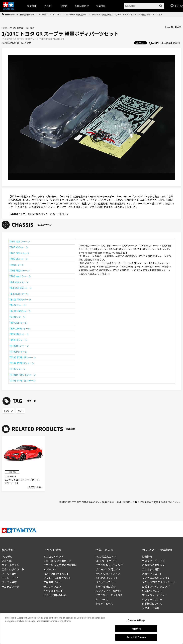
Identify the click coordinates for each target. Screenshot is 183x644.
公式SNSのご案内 (152, 591)
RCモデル (43, 14)
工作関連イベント (53, 582)
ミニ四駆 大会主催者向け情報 (60, 565)
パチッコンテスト (105, 582)
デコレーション (10, 578)
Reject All (136, 630)
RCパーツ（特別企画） (77, 14)
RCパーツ (57, 14)
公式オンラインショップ (156, 586)
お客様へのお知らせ (153, 565)
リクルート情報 (151, 608)
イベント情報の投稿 (55, 595)
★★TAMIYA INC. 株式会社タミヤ (20, 14)
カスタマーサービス (153, 561)
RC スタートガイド (106, 561)
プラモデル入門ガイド (108, 569)
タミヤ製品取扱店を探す (156, 578)
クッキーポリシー (152, 599)
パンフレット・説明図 (108, 591)
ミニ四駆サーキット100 (109, 595)
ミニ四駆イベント (53, 557)
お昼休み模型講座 (105, 586)
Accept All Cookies (136, 638)
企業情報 (147, 557)
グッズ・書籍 (9, 582)
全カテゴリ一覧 (10, 586)
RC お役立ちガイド (106, 557)
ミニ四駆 (7, 561)
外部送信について (152, 603)
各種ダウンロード (152, 574)
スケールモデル (10, 565)
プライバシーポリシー (155, 595)
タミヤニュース (104, 603)
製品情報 (32, 6)
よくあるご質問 (151, 569)
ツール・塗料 (9, 574)
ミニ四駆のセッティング (109, 565)
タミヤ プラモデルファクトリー (160, 582)
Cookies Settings (136, 621)
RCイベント (50, 569)
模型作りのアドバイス (108, 574)
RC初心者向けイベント (56, 574)
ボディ (21, 411)
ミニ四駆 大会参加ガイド (57, 561)
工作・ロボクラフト (13, 569)
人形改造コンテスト (107, 578)
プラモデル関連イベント (57, 578)
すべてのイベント (53, 591)
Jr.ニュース (102, 599)
